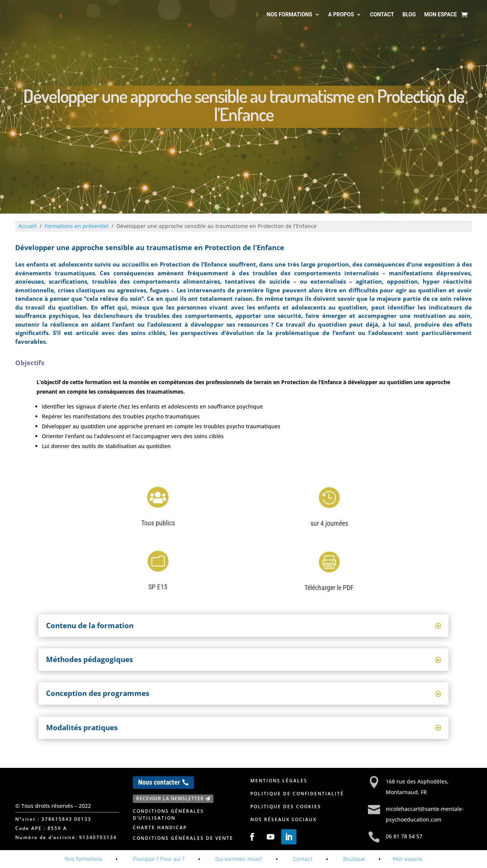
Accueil (27, 226)
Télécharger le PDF (329, 588)
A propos (341, 14)
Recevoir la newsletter (170, 799)
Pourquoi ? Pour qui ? (159, 859)
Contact (382, 14)
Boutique (354, 859)
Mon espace (441, 14)
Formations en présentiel (76, 226)
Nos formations (290, 14)
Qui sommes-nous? (239, 859)
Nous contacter (159, 782)
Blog (409, 14)
